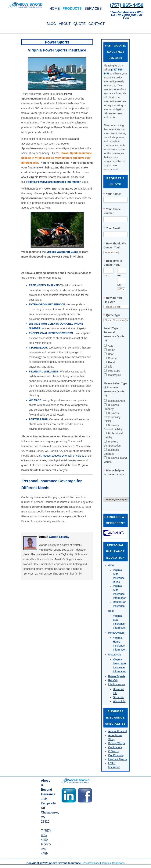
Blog (51, 24)
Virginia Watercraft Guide (62, 252)
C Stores (113, 751)
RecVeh (113, 680)
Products (72, 9)
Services (93, 9)
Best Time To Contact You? (113, 263)
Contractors (115, 747)
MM (119, 285)
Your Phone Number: (112, 211)
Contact (97, 24)
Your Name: (112, 194)
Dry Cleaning (116, 755)
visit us (80, 456)
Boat (111, 611)
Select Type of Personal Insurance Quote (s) (114, 334)
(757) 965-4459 (46, 835)
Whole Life (119, 701)
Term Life (118, 697)
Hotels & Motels (117, 759)
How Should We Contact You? (115, 245)
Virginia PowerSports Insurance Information (54, 182)
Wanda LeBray (59, 537)
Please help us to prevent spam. (114, 472)
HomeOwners (116, 633)
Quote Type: (112, 315)
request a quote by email (57, 456)
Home (55, 9)
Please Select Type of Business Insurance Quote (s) (115, 389)
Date (106, 276)
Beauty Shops (116, 743)
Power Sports (117, 676)
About (65, 24)
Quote (80, 24)
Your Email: (112, 228)
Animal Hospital (117, 731)
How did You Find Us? (113, 300)
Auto (111, 565)
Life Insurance (117, 684)
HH (119, 276)
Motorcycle (115, 655)
